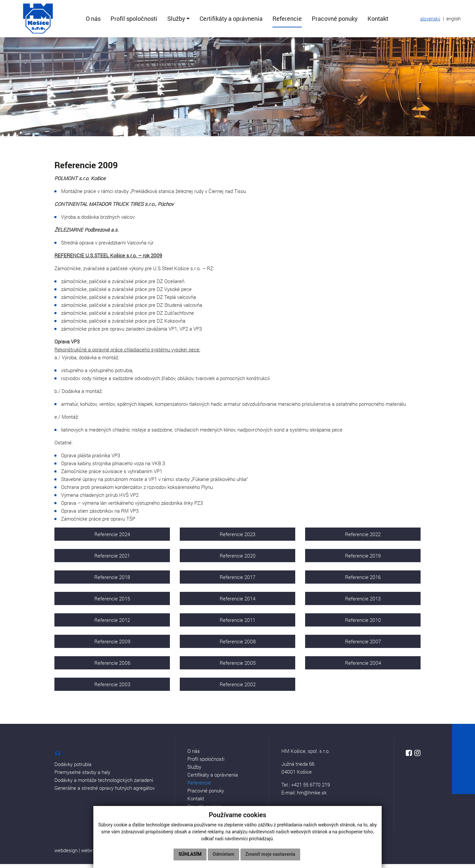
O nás (194, 755)
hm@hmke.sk (312, 796)
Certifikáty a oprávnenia (213, 779)
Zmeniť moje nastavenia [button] (270, 854)
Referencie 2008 (238, 645)
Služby (194, 771)
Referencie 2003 (112, 688)
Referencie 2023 (237, 538)
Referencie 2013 (363, 602)
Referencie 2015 (112, 602)
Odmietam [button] (223, 854)
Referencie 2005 (238, 667)
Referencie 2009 (112, 645)
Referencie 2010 (363, 624)
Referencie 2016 (363, 581)
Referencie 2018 (112, 581)
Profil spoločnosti (206, 763)
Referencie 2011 (237, 624)
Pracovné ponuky (206, 794)
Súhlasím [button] (190, 854)
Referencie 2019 (363, 560)
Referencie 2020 (238, 560)
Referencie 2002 (238, 688)
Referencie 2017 (237, 581)
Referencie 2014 (237, 602)
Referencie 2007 (363, 645)
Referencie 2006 (112, 667)
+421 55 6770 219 (311, 788)
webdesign (66, 854)
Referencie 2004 (363, 667)
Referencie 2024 (112, 538)
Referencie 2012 (112, 624)
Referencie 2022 (363, 538)
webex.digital (95, 854)
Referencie (199, 787)
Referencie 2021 (112, 560)
